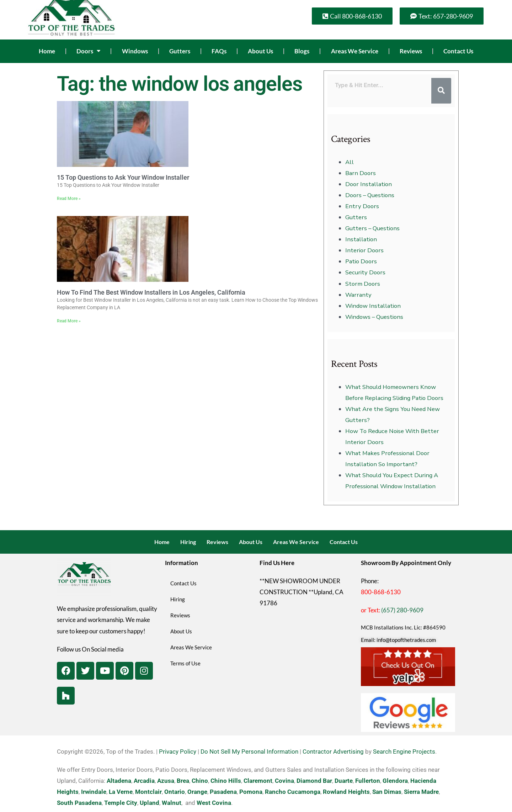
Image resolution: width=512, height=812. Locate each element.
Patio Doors (361, 261)
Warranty (358, 295)
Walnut (172, 803)
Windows (135, 51)
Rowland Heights (346, 792)
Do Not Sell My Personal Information (249, 752)
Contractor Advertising (333, 752)
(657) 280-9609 (402, 610)
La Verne (121, 792)
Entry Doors (362, 206)
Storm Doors (363, 284)
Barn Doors (361, 173)
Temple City (121, 803)
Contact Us (458, 51)
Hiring (188, 542)
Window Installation (373, 306)
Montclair (148, 792)
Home (47, 51)
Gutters (180, 51)
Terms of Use (185, 663)
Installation (361, 239)
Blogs (302, 51)
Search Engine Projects (404, 752)
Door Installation (369, 184)
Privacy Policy (178, 752)
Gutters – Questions (372, 228)
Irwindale (94, 792)
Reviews (411, 51)
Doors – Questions (370, 195)
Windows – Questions (374, 317)
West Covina (214, 803)
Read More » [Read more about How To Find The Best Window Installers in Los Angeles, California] (69, 321)
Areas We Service (355, 51)
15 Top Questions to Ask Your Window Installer (123, 177)
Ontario (175, 792)
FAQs (219, 51)
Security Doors (365, 272)
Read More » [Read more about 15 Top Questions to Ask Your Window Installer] (69, 199)
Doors (88, 51)
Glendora (395, 781)
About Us (260, 51)
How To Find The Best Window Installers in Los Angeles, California (151, 292)
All (350, 162)
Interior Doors (364, 250)
